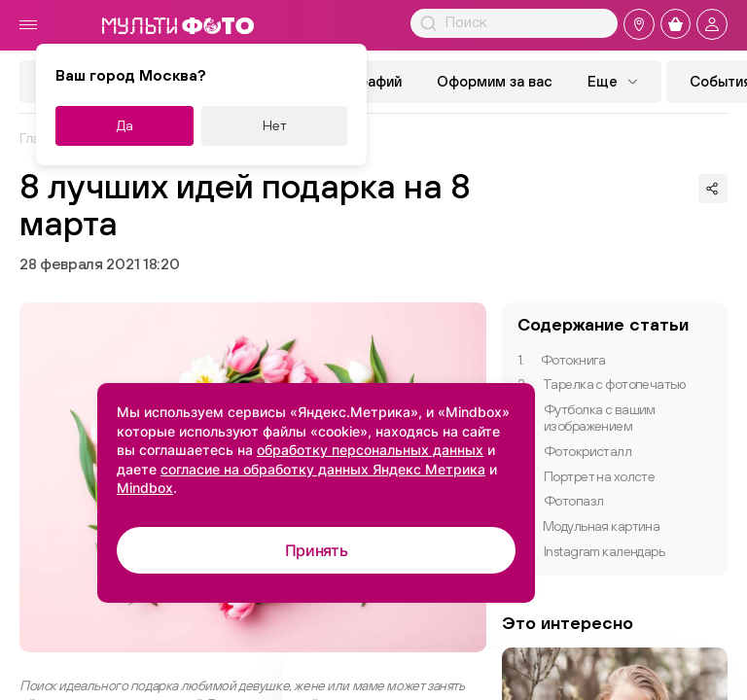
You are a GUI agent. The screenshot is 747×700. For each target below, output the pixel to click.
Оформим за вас (495, 81)
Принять (317, 550)
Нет (275, 125)
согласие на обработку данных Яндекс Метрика (323, 469)
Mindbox (145, 488)
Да (125, 125)
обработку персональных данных (370, 450)
